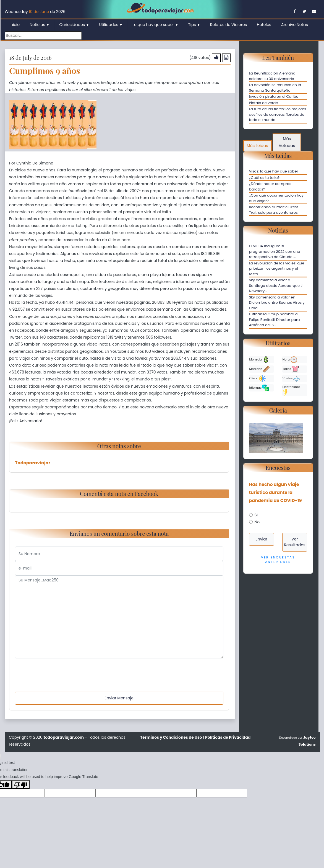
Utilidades (111, 25)
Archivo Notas (295, 25)
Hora (290, 360)
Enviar (262, 539)
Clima (258, 378)
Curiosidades (74, 25)
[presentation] (57, 669)
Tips (194, 25)
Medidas (260, 369)
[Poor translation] (21, 785)
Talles (291, 369)
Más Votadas (287, 142)
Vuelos (291, 378)
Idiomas (259, 388)
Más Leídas (258, 146)
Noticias (39, 25)
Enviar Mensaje (119, 698)
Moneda (259, 360)
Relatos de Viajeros (228, 25)
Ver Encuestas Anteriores (278, 560)
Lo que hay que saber (155, 25)
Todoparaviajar (33, 463)
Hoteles (264, 25)
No (257, 522)
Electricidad (291, 390)
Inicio (15, 25)
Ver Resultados (295, 542)
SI (256, 515)
